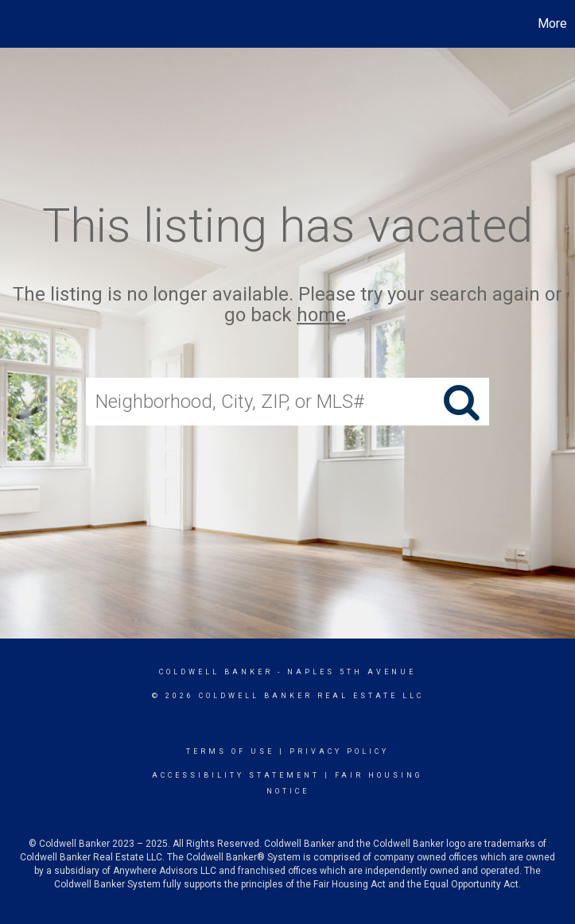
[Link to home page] (20, 24)
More (552, 23)
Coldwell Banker (216, 672)
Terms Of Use (230, 751)
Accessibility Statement (236, 775)
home (321, 316)
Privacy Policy (339, 751)
